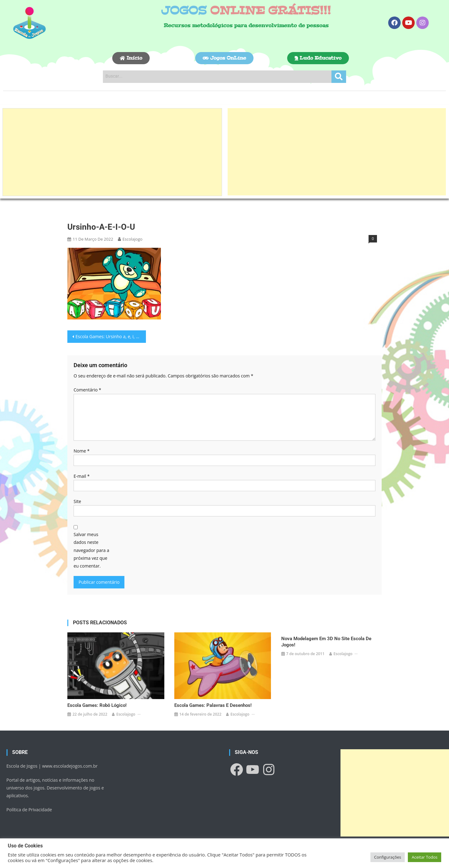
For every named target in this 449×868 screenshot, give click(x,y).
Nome (82, 451)
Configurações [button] (388, 857)
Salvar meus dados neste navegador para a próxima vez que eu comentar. (91, 550)
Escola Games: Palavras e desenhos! (213, 703)
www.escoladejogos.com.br (70, 763)
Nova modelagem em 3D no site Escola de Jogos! (326, 642)
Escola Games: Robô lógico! (97, 703)
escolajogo (133, 239)
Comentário (87, 390)
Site (77, 501)
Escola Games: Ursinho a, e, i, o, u (109, 336)
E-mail (82, 476)
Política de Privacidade (29, 807)
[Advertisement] (112, 152)
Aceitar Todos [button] (425, 857)
